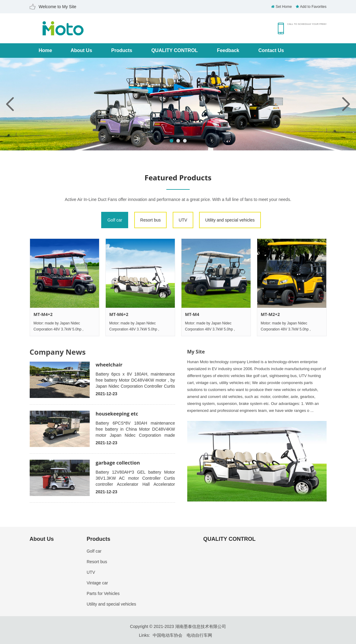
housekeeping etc (117, 414)
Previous (10, 104)
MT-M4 (192, 314)
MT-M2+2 (270, 314)
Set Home (281, 7)
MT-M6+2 (119, 314)
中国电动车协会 (168, 635)
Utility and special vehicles (230, 220)
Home (45, 50)
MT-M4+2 (43, 314)
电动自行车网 (199, 635)
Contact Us (271, 50)
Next (346, 104)
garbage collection (118, 463)
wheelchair (109, 365)
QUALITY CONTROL (174, 50)
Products (122, 50)
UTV (183, 220)
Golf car (115, 220)
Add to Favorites (311, 7)
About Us (81, 50)
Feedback (228, 50)
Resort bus (151, 220)
